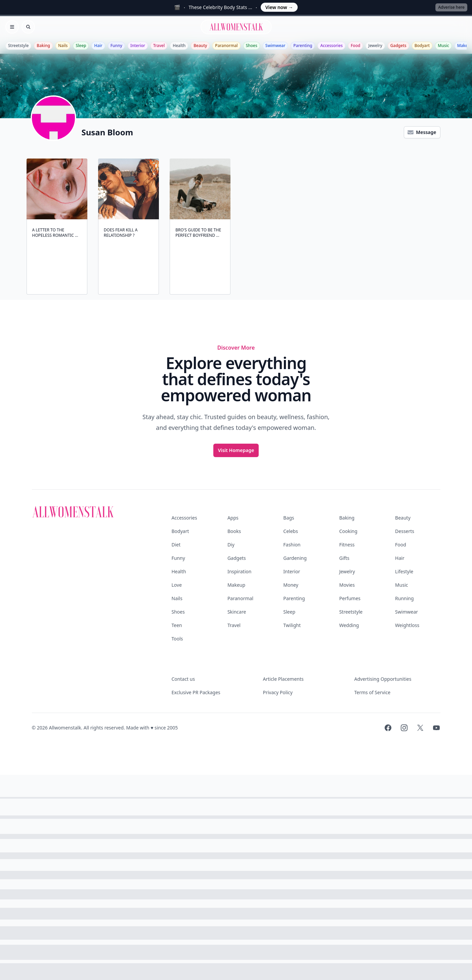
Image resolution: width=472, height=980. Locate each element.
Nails (63, 46)
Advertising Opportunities (383, 679)
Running (404, 598)
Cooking (348, 531)
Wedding (349, 625)
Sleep (81, 46)
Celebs (291, 531)
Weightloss (407, 625)
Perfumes (350, 598)
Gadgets (398, 46)
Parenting (303, 46)
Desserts (405, 531)
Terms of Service (373, 692)
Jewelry (375, 46)
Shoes (252, 46)
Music (443, 46)
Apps (233, 518)
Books (234, 531)
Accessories (331, 46)
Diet (176, 545)
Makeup (236, 585)
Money (291, 585)
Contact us (183, 679)
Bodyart (422, 46)
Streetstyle (18, 46)
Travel (159, 46)
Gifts (344, 558)
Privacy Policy (278, 692)
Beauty (200, 46)
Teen (177, 625)
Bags (289, 518)
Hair (98, 46)
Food (355, 46)
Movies (347, 585)
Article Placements (283, 679)
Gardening (295, 558)
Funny (116, 46)
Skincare (237, 612)
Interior (138, 46)
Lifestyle (404, 571)
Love (177, 585)
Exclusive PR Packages (196, 692)
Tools (177, 639)
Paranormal (226, 46)
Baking (43, 46)
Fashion (292, 545)
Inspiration (239, 571)
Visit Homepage (236, 450)
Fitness (347, 545)
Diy (231, 545)
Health (179, 46)
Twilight (292, 625)
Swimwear (275, 46)
